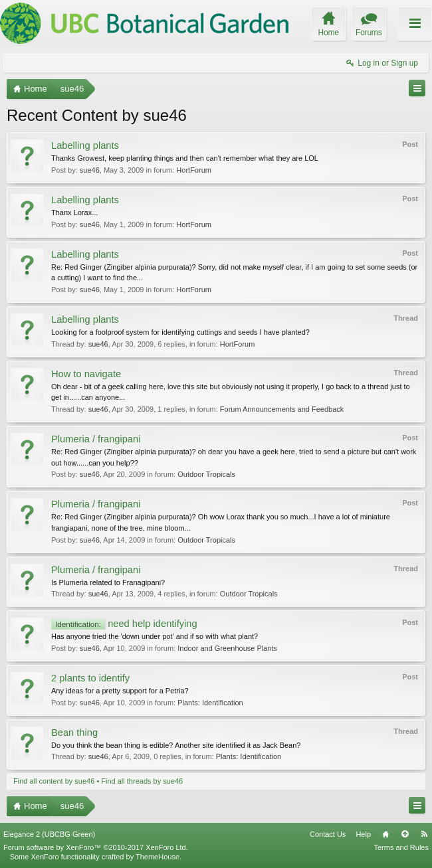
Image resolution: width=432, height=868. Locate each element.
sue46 (90, 170)
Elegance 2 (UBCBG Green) (49, 834)
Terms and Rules (401, 847)
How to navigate (86, 374)
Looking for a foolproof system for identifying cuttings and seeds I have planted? (180, 332)
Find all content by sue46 (54, 781)
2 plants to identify (90, 678)
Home (385, 834)
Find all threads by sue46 (142, 781)
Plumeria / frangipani (96, 439)
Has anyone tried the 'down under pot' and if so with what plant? (155, 636)
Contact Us (328, 834)
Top (405, 834)
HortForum (194, 170)
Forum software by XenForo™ (96, 847)
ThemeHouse (158, 857)
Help (363, 834)
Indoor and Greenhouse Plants (227, 648)
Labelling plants (85, 145)
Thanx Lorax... (74, 213)
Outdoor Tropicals (206, 474)
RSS (424, 834)
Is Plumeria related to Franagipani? (108, 582)
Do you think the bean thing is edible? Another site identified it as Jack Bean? (176, 745)
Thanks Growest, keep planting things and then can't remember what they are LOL (185, 158)
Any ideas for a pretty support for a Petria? (120, 691)
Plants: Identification (210, 703)
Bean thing (74, 733)
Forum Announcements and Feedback (282, 409)
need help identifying (124, 624)
